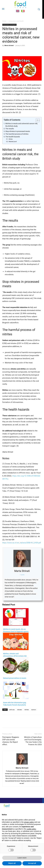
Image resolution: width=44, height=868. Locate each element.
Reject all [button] (12, 863)
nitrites (27, 710)
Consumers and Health (16, 21)
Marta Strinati (9, 45)
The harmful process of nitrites (17, 134)
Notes (11, 139)
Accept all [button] (32, 863)
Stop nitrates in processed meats (18, 131)
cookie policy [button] (31, 829)
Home (4, 21)
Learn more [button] (22, 858)
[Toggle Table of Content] (37, 120)
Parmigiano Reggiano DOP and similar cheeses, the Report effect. (11, 741)
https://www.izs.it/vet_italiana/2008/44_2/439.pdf (22, 543)
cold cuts (12, 710)
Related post (13, 142)
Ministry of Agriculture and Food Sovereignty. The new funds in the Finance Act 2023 (33, 741)
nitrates (19, 710)
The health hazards (13, 137)
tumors (34, 710)
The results (10, 129)
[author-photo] (22, 765)
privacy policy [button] (29, 822)
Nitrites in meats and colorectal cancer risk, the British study (22, 125)
